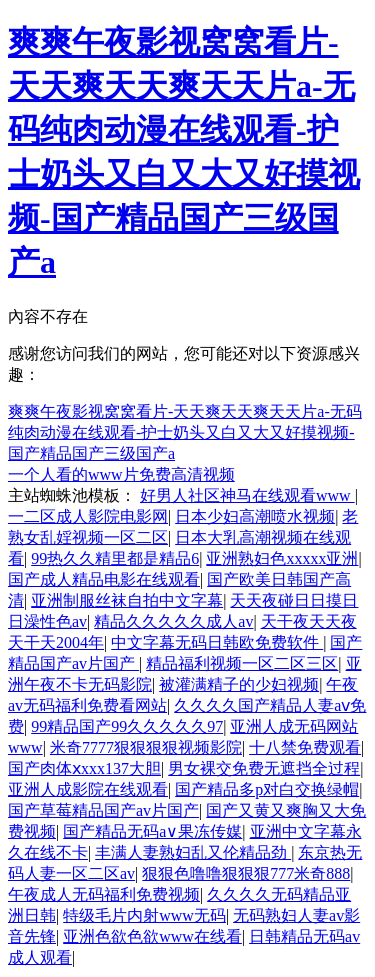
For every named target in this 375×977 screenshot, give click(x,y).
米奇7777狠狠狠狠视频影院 (146, 747)
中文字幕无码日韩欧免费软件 (217, 642)
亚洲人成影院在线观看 (88, 789)
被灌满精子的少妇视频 (239, 684)
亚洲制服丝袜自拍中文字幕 (127, 600)
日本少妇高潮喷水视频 (255, 516)
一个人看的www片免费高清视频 (121, 474)
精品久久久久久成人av (173, 621)
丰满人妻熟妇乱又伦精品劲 (193, 852)
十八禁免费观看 (305, 747)
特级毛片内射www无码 (144, 915)
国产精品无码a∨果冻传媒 (152, 831)
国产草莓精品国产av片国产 (103, 810)
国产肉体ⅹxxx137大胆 (84, 768)
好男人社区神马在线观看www (247, 495)
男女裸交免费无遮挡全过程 (264, 768)
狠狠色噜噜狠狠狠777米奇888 (246, 873)
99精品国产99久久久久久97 (127, 726)
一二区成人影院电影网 (88, 516)
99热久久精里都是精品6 (115, 558)
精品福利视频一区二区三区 (242, 663)
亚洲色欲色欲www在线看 (152, 936)
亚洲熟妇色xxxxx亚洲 (282, 558)
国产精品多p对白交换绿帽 (267, 789)
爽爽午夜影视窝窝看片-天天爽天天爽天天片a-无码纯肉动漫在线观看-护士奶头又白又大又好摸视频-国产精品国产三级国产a (185, 432)
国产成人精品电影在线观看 (104, 579)
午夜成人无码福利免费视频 (104, 894)
